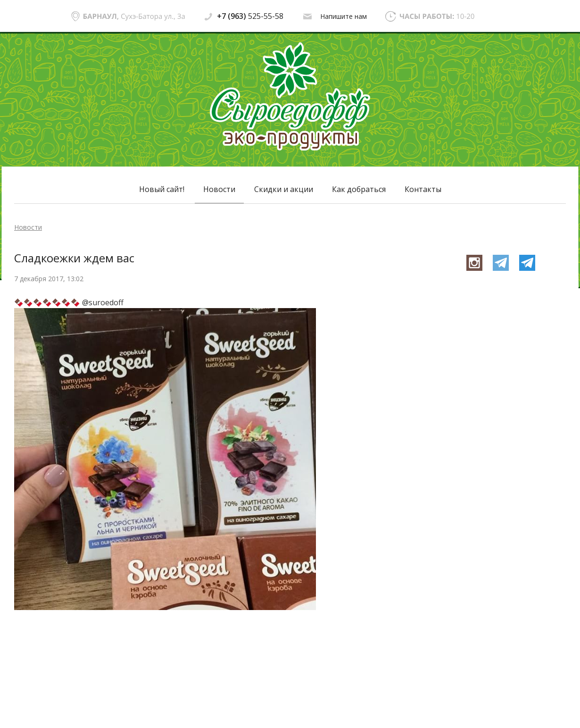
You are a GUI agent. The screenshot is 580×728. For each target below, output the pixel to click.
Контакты (423, 189)
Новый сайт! (162, 189)
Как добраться (359, 189)
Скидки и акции (284, 189)
